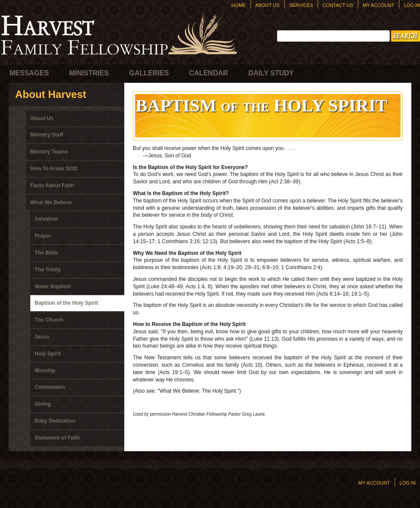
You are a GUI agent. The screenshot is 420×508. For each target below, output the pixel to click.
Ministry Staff (47, 135)
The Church (49, 320)
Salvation (46, 219)
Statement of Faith (57, 438)
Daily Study (271, 73)
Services (301, 5)
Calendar (209, 73)
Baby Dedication (55, 421)
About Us (268, 5)
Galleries (149, 73)
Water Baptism (53, 287)
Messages (29, 73)
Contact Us (338, 5)
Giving (43, 404)
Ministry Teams (49, 152)
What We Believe (51, 202)
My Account (379, 5)
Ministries (89, 73)
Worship (45, 371)
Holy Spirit (48, 354)
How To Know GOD (54, 169)
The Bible (46, 253)
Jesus (42, 337)
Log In (412, 5)
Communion (50, 387)
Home (239, 5)
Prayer (43, 236)
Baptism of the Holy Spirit (66, 303)
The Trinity (48, 270)
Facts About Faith (52, 186)
